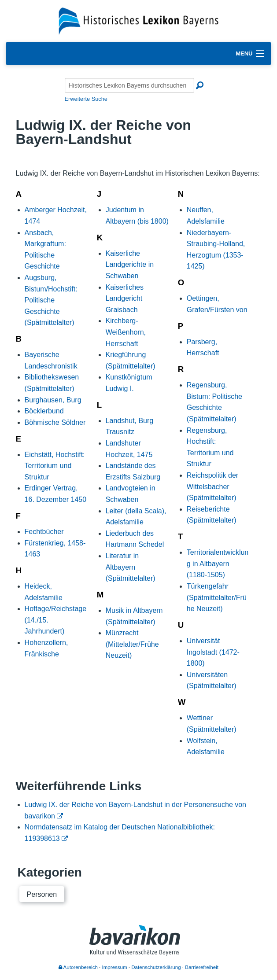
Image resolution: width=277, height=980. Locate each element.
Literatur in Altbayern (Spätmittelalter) (131, 567)
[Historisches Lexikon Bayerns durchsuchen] (129, 85)
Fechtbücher (44, 532)
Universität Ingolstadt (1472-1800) (213, 652)
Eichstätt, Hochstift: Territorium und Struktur (55, 466)
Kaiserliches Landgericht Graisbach (125, 298)
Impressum (115, 967)
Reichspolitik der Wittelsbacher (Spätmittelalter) (212, 486)
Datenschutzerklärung (156, 967)
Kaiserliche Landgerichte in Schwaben (130, 265)
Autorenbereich (78, 967)
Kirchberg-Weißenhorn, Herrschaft (126, 332)
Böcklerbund (44, 411)
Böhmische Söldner (55, 422)
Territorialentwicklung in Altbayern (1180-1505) (218, 564)
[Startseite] (138, 20)
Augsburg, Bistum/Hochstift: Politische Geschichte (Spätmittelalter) (51, 300)
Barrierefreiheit (202, 967)
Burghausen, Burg (53, 400)
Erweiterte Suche (86, 99)
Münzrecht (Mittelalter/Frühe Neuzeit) (132, 644)
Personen (42, 894)
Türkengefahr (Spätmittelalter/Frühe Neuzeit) (217, 597)
